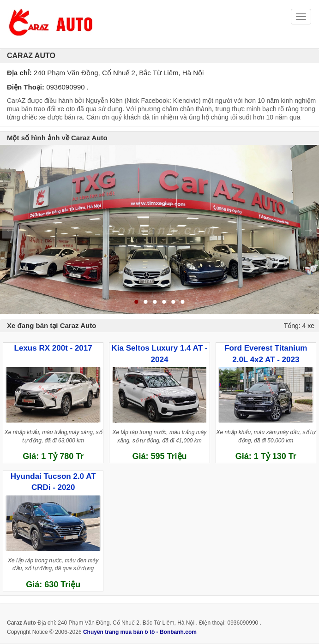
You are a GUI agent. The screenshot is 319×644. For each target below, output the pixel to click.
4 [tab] (164, 303)
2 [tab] (146, 303)
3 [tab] (155, 303)
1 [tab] (137, 303)
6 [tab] (183, 303)
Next (309, 229)
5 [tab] (174, 303)
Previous (10, 229)
